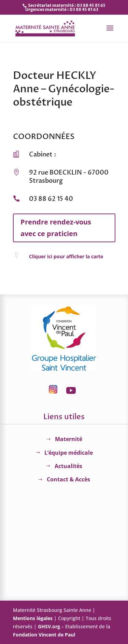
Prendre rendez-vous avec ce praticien (56, 228)
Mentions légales (33, 618)
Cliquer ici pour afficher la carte (66, 256)
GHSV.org (49, 626)
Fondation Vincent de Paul (44, 635)
